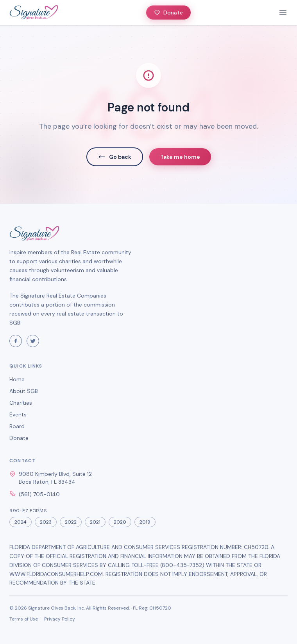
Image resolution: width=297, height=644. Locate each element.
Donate (168, 13)
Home (17, 379)
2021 (95, 522)
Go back (115, 157)
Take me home (180, 157)
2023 (46, 522)
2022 (71, 522)
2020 (120, 522)
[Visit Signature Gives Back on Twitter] (33, 341)
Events (18, 414)
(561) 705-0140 (39, 494)
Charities (21, 403)
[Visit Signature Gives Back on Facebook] (16, 341)
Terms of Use (24, 619)
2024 (21, 522)
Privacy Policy (60, 619)
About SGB (24, 391)
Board (17, 426)
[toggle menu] (283, 13)
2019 (145, 522)
